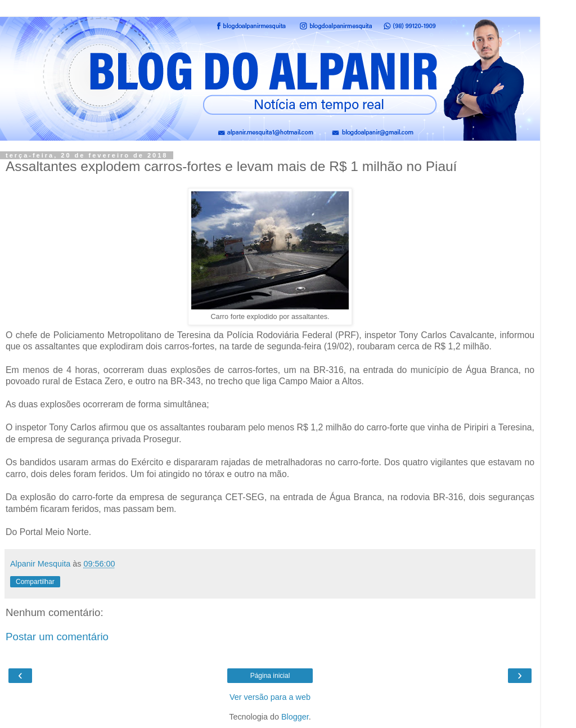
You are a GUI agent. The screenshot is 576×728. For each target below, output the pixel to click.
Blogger (295, 717)
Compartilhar (35, 582)
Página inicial (270, 676)
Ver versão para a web (270, 697)
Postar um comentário (57, 637)
